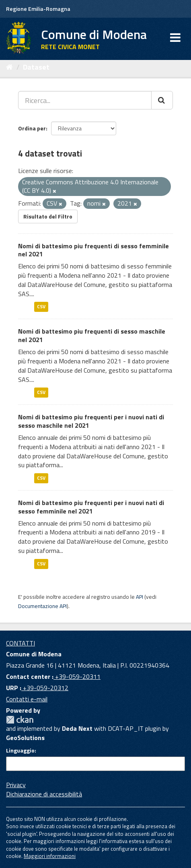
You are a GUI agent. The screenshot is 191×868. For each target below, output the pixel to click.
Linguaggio (20, 750)
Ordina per (32, 128)
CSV (41, 307)
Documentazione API (42, 606)
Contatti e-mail (27, 699)
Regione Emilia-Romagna (38, 9)
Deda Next (77, 728)
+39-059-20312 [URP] (45, 688)
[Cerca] (162, 100)
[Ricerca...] (85, 100)
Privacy (16, 785)
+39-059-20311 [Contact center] (77, 676)
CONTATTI (21, 643)
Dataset (36, 67)
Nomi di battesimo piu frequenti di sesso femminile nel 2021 (93, 250)
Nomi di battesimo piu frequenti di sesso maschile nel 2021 (92, 335)
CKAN (20, 720)
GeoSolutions (25, 738)
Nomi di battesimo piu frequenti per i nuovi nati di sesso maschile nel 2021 (91, 421)
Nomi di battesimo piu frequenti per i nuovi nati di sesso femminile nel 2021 (91, 507)
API (140, 597)
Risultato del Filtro (48, 216)
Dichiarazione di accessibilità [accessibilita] (44, 794)
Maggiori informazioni (50, 856)
